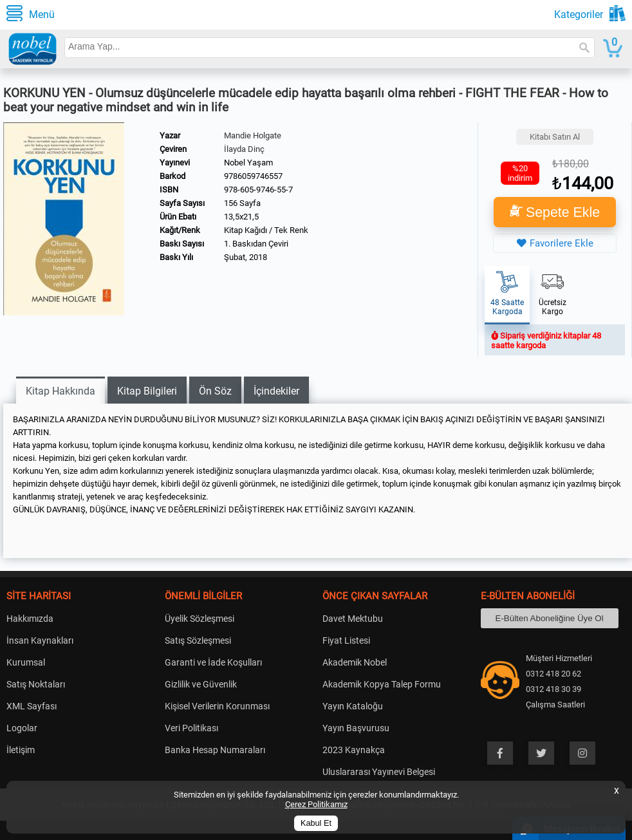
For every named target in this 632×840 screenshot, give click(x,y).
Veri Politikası (191, 728)
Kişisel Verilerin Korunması (217, 706)
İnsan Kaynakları (40, 640)
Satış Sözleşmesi (198, 640)
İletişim (21, 750)
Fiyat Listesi (346, 640)
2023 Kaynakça (354, 750)
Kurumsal (26, 662)
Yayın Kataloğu (353, 706)
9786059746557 (253, 176)
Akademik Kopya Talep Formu (382, 684)
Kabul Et (316, 823)
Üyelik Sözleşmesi (200, 619)
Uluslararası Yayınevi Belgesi (379, 772)
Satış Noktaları (36, 684)
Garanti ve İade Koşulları (213, 662)
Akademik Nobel (355, 662)
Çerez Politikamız (316, 804)
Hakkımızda (30, 619)
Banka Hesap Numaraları (215, 750)
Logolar (22, 728)
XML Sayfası (32, 706)
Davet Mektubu (353, 619)
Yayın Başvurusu (356, 728)
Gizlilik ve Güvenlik (201, 684)
